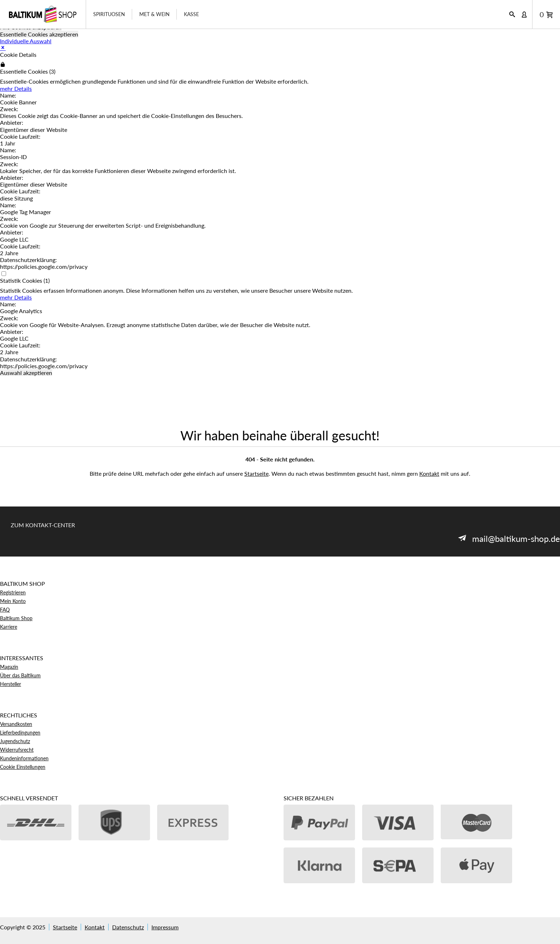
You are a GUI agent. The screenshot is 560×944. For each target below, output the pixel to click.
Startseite (256, 473)
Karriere (9, 627)
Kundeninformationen (24, 758)
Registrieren (13, 592)
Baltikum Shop (16, 618)
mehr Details (16, 88)
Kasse (191, 14)
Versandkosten (16, 724)
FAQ (5, 610)
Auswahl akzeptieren (26, 373)
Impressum (165, 927)
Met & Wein (154, 14)
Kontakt (429, 473)
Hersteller (11, 684)
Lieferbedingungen (20, 733)
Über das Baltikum (20, 675)
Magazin (9, 667)
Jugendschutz (15, 741)
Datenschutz (128, 927)
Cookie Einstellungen (23, 767)
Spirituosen (109, 14)
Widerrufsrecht (17, 750)
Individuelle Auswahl (26, 41)
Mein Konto (13, 601)
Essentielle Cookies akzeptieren (39, 34)
